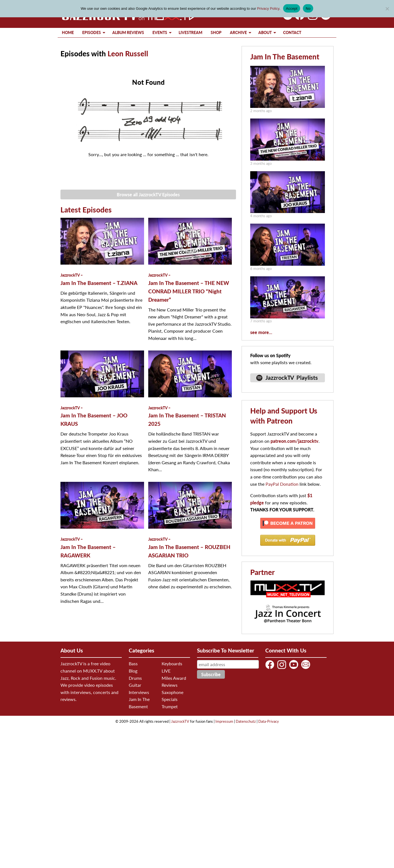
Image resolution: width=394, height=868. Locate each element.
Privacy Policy (268, 9)
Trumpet (170, 706)
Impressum (224, 721)
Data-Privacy (269, 721)
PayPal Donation (282, 484)
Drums (135, 678)
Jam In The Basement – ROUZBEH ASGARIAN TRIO (189, 548)
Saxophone (172, 692)
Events (160, 32)
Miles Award (174, 678)
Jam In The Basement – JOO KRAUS (94, 416)
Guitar (135, 685)
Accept (292, 9)
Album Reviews (128, 32)
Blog (133, 671)
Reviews (170, 685)
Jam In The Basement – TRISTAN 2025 (187, 416)
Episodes (92, 32)
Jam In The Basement (285, 57)
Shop (216, 32)
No (308, 9)
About (265, 32)
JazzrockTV (180, 721)
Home (68, 32)
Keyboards (172, 663)
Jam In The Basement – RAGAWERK (88, 548)
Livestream (190, 32)
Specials (170, 699)
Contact (292, 32)
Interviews (139, 692)
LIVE (166, 671)
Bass (133, 663)
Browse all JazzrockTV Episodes (148, 194)
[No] (387, 9)
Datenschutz (246, 721)
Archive (238, 32)
